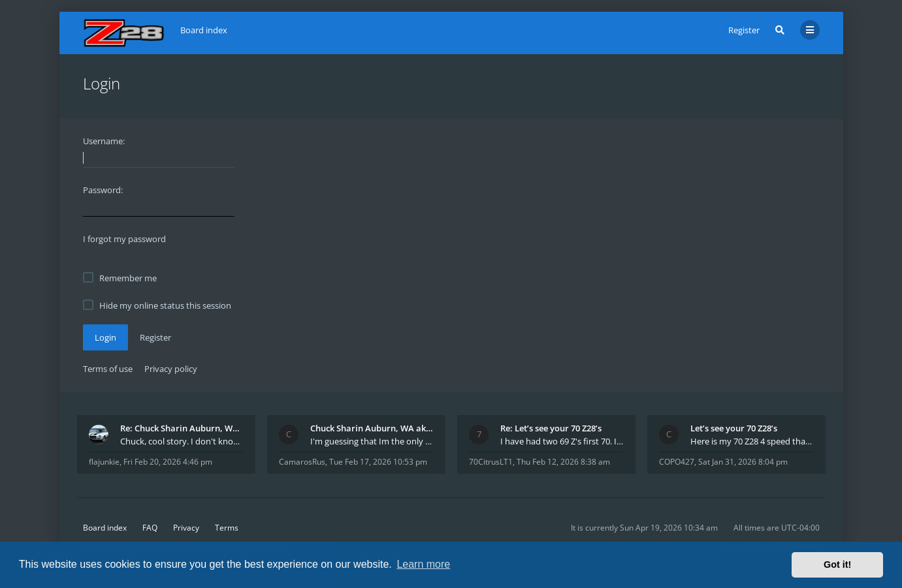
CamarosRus (302, 462)
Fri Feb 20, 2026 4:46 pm (168, 462)
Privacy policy (171, 369)
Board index (105, 528)
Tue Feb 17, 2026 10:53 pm (378, 462)
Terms (227, 528)
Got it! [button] (837, 565)
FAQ (150, 528)
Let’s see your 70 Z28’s (734, 428)
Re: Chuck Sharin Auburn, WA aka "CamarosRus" (182, 428)
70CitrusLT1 (491, 462)
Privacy (186, 528)
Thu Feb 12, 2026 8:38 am (563, 462)
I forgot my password (124, 239)
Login (105, 337)
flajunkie (104, 462)
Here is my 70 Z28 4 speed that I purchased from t (752, 441)
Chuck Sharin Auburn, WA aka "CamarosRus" (372, 428)
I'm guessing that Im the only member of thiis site (372, 441)
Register (744, 30)
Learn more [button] (423, 564)
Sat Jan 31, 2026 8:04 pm (743, 462)
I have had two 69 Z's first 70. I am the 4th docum (562, 441)
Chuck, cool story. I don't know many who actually (182, 441)
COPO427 (677, 462)
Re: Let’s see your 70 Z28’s (551, 428)
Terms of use (108, 369)
